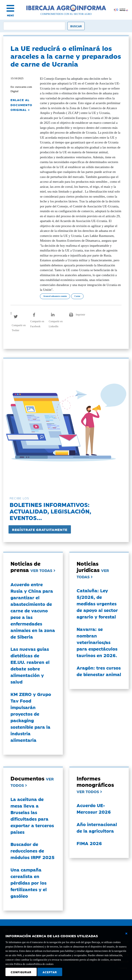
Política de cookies (44, 964)
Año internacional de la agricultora (97, 827)
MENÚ (10, 15)
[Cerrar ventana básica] (126, 933)
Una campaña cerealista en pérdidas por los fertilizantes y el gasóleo (29, 883)
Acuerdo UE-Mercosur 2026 (94, 808)
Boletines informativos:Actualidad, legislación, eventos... (50, 511)
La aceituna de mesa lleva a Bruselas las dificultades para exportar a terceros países (32, 815)
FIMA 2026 (89, 843)
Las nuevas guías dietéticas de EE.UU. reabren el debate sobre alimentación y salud (30, 665)
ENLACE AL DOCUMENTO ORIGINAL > (21, 105)
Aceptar (50, 972)
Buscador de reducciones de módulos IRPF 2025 (33, 851)
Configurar (21, 972)
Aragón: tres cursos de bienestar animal (99, 671)
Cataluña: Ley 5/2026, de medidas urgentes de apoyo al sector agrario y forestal (97, 603)
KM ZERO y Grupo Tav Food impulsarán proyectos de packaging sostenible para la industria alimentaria (31, 717)
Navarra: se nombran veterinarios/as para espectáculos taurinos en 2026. (97, 642)
